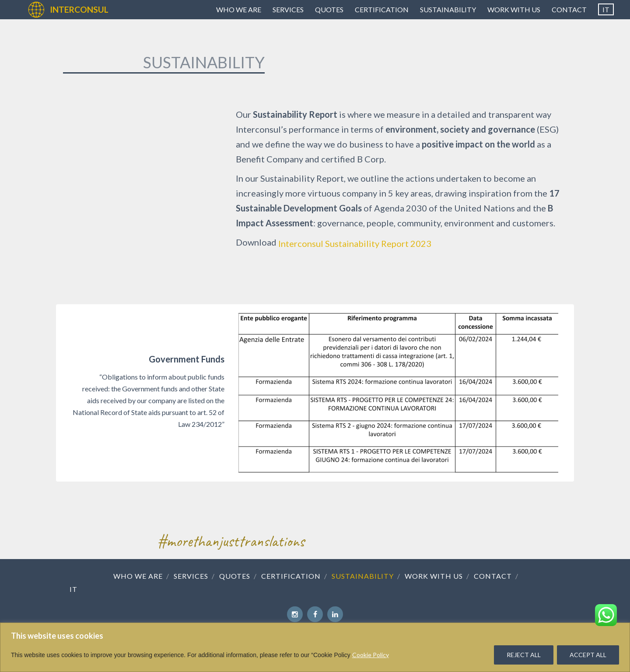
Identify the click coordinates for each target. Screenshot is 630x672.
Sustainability (448, 9)
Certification (382, 9)
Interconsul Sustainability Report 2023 (355, 243)
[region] (315, 647)
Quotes (329, 9)
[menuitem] (606, 10)
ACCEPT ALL (588, 655)
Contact (569, 9)
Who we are (239, 9)
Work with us (514, 9)
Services (288, 9)
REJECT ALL (524, 655)
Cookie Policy (371, 655)
